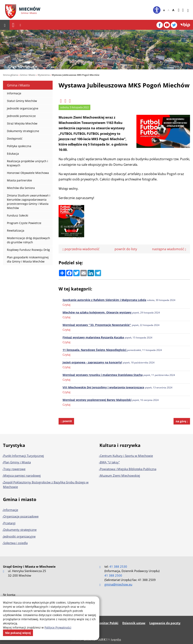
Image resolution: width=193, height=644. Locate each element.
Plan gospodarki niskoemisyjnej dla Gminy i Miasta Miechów (28, 259)
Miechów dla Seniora (21, 188)
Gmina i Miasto (28, 75)
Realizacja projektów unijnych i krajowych (28, 163)
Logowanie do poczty (165, 623)
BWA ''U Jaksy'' (110, 462)
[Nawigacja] (13, 25)
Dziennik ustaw (134, 623)
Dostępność (15, 138)
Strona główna (10, 75)
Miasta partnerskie (19, 180)
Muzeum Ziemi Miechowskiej (120, 475)
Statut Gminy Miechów (22, 101)
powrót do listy (126, 249)
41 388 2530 (118, 566)
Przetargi (9, 523)
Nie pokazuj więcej (18, 633)
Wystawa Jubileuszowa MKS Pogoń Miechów (76, 75)
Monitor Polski (108, 623)
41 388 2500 (113, 575)
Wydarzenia (44, 75)
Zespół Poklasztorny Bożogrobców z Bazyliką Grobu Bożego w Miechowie (46, 484)
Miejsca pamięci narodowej (22, 475)
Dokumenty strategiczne (23, 131)
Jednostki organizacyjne (23, 108)
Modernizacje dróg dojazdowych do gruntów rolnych (28, 240)
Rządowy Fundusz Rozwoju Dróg (28, 250)
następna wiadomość (169, 249)
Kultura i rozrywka (120, 445)
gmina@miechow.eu (118, 584)
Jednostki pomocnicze (21, 116)
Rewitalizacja (16, 230)
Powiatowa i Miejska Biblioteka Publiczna (128, 469)
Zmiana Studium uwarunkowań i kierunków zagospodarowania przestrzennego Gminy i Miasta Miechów (29, 202)
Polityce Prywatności (58, 627)
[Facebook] (160, 25)
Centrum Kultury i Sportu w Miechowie (126, 455)
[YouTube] (167, 25)
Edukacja (13, 154)
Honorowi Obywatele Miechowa (28, 173)
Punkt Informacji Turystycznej (24, 455)
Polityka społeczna (19, 146)
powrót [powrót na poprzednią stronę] (67, 421)
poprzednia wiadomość (81, 249)
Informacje (14, 93)
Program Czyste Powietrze (24, 223)
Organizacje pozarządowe (21, 516)
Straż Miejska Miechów (22, 123)
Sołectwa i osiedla (15, 543)
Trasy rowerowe (14, 469)
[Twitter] (174, 25)
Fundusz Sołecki (18, 215)
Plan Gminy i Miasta (17, 462)
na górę (182, 421)
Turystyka (14, 445)
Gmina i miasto (20, 499)
